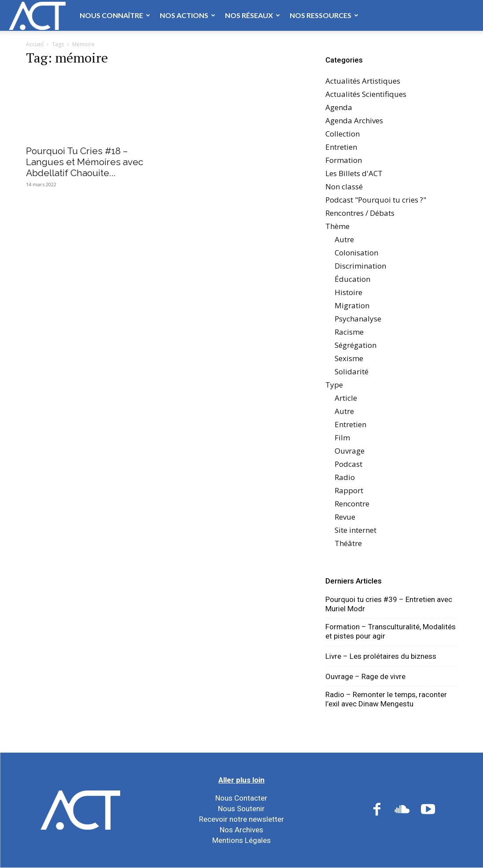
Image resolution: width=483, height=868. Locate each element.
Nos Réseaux (253, 15)
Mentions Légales (241, 840)
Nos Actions (188, 15)
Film (342, 438)
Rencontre (352, 504)
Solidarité (352, 371)
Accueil (35, 44)
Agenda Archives (354, 120)
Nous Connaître (115, 15)
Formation (344, 160)
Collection (343, 134)
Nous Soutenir (241, 809)
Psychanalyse (358, 319)
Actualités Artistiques (363, 81)
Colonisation (356, 253)
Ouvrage (350, 451)
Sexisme (349, 358)
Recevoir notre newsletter (241, 819)
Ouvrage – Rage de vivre (365, 676)
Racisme (349, 332)
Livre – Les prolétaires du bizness (381, 656)
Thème (337, 226)
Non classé (344, 187)
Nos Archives (241, 830)
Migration (352, 305)
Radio (345, 477)
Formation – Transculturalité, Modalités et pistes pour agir (391, 631)
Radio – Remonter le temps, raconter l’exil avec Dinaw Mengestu (386, 699)
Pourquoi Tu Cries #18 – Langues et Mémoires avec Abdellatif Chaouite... (85, 162)
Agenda (339, 107)
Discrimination (360, 266)
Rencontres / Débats (360, 213)
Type (334, 385)
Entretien (341, 147)
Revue (345, 517)
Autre (344, 239)
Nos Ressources (324, 15)
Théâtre (348, 543)
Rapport (349, 490)
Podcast (348, 464)
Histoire (348, 292)
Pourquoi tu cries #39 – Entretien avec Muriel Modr (389, 604)
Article (346, 398)
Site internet (356, 530)
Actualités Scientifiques (366, 94)
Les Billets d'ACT (354, 173)
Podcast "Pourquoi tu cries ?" (376, 200)
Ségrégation (356, 345)
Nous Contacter (241, 798)
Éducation (352, 279)
